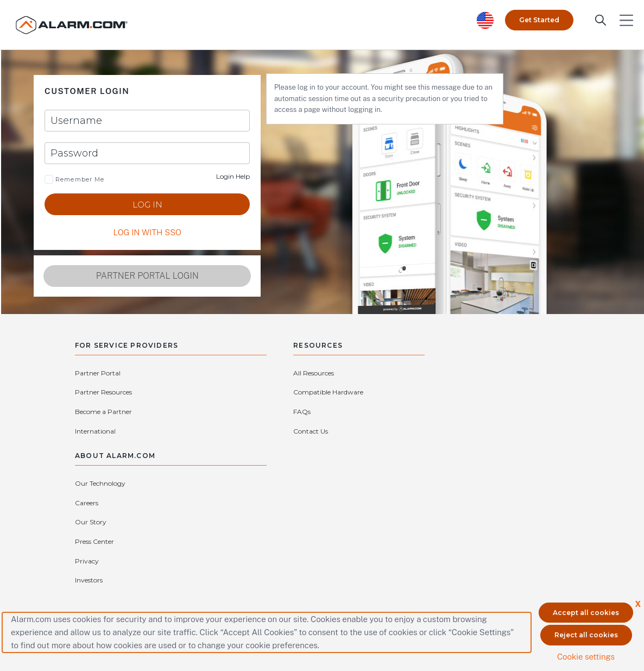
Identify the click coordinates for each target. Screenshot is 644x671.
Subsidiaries (419, 432)
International (185, 393)
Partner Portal (98, 374)
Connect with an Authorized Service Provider (242, 547)
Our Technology (426, 374)
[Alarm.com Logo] (73, 24)
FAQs (279, 413)
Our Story (416, 393)
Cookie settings (586, 656)
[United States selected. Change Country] (485, 19)
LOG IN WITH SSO (130, 233)
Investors (504, 413)
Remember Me (79, 180)
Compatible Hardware (305, 393)
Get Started (539, 19)
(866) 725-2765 (333, 531)
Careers (502, 374)
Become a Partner (103, 393)
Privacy (413, 413)
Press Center (510, 393)
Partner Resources (193, 374)
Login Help (200, 177)
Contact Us (288, 432)
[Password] (130, 154)
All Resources (291, 374)
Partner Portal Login (130, 276)
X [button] (638, 603)
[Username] (130, 121)
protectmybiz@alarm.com (257, 531)
